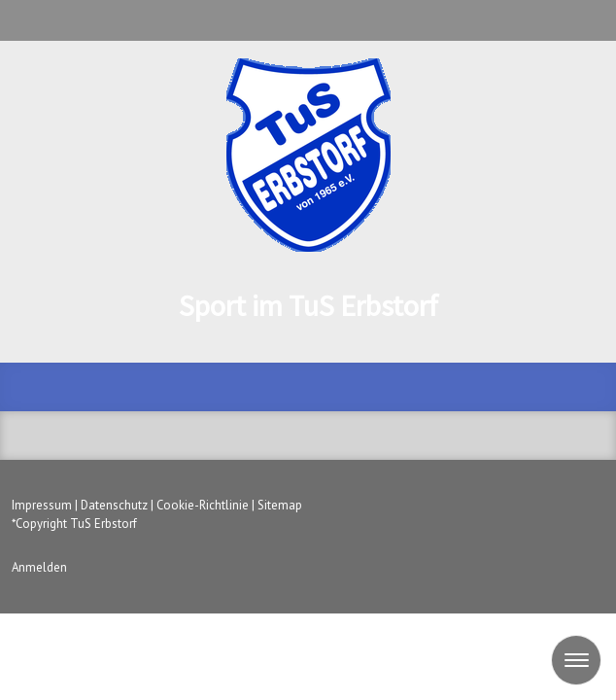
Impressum (42, 505)
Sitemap (280, 505)
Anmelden (39, 567)
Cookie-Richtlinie (203, 505)
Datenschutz (114, 505)
